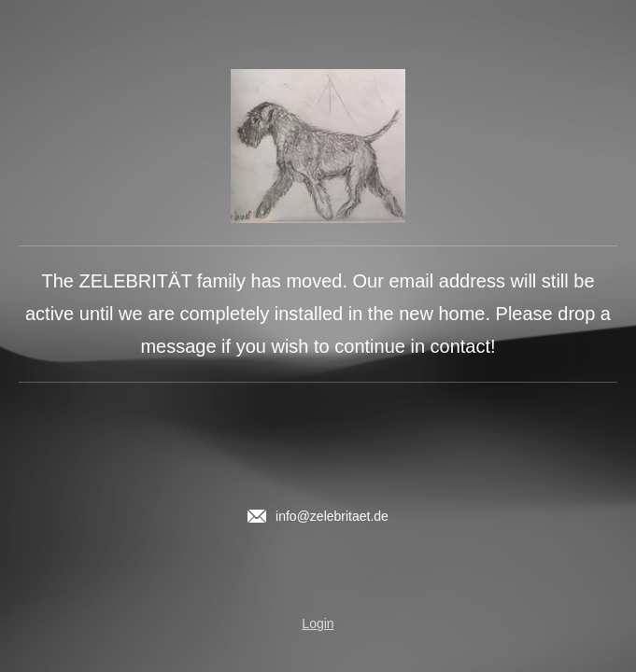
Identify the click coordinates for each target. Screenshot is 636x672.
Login (318, 623)
